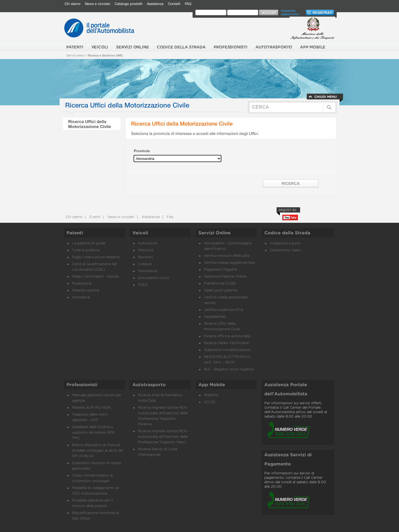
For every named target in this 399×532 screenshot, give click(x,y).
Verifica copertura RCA (224, 310)
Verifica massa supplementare (229, 263)
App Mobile (212, 385)
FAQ (188, 4)
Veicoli (140, 233)
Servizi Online (214, 233)
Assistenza (155, 4)
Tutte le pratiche (86, 250)
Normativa (81, 297)
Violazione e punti (285, 243)
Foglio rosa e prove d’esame (96, 257)
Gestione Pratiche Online (225, 277)
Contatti (174, 4)
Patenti (75, 233)
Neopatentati (215, 317)
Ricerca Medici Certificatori (227, 343)
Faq (169, 217)
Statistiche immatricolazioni (227, 350)
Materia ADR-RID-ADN (91, 408)
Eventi (94, 217)
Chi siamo (72, 4)
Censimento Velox (285, 250)
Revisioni (145, 257)
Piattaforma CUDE (220, 284)
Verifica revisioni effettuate (227, 256)
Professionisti (82, 385)
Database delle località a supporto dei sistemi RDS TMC (94, 433)
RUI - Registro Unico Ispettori (229, 369)
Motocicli (146, 250)
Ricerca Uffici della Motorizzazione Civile (90, 124)
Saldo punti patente (221, 291)
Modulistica (82, 284)
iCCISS (210, 402)
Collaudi (145, 264)
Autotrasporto (149, 385)
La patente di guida (89, 243)
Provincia (142, 151)
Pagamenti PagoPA (221, 270)
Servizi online (75, 55)
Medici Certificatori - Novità (95, 277)
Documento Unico (154, 278)
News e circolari (98, 4)
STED (143, 285)
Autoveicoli (148, 243)
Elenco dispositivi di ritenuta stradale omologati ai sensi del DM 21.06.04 (98, 451)
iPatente (211, 395)
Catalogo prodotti (129, 4)
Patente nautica (85, 291)
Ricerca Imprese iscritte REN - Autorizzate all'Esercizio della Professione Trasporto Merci (163, 437)
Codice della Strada (287, 233)
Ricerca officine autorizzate (227, 336)
